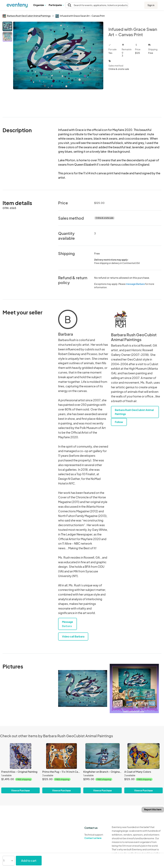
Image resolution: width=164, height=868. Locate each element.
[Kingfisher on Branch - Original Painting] (102, 756)
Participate (56, 5)
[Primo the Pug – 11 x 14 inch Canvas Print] (61, 756)
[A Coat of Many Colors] (143, 756)
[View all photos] (58, 67)
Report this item (153, 809)
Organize (39, 5)
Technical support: (96, 836)
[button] (39, 5)
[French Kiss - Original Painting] (20, 756)
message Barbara (135, 284)
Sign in (151, 5)
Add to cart (29, 861)
